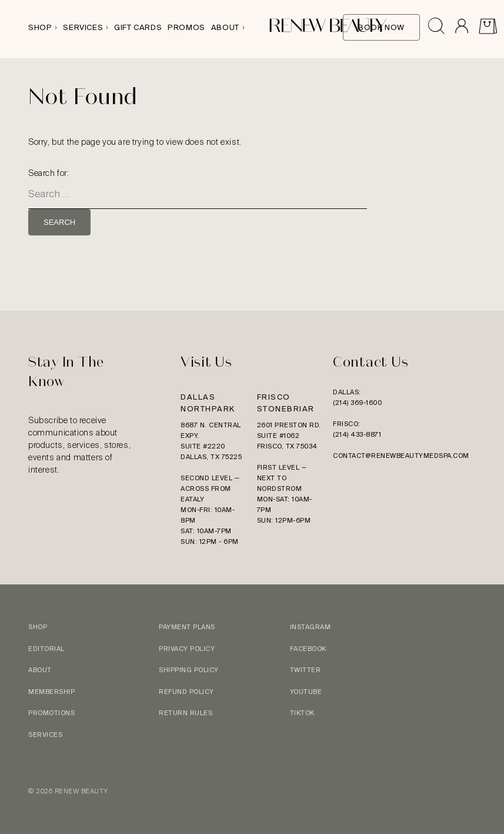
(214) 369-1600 (357, 403)
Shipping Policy (189, 670)
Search (59, 222)
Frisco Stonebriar (286, 403)
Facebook (308, 649)
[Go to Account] (461, 28)
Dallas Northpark (208, 403)
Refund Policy (186, 692)
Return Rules (186, 713)
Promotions (51, 713)
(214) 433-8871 (357, 434)
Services (83, 27)
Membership (51, 692)
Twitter (306, 670)
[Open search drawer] (436, 28)
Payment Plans (187, 627)
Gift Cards (138, 27)
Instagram (311, 627)
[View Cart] (488, 28)
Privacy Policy (187, 649)
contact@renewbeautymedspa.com (401, 456)
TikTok (302, 713)
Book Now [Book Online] (381, 27)
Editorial (46, 649)
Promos (186, 27)
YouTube (306, 692)
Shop (40, 27)
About (225, 27)
